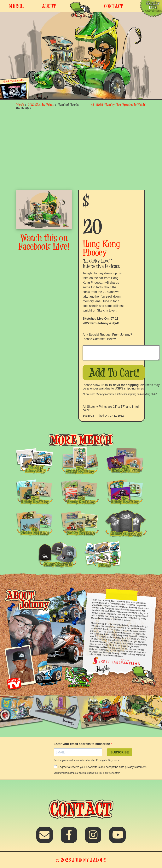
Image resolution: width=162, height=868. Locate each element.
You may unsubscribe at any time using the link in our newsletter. (87, 773)
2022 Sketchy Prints (41, 105)
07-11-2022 (117, 416)
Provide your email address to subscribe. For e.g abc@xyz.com (86, 760)
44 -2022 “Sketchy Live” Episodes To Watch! (118, 105)
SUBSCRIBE (120, 752)
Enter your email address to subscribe (82, 744)
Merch (20, 105)
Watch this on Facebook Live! (44, 242)
